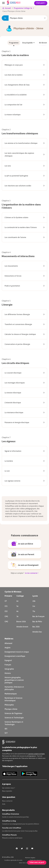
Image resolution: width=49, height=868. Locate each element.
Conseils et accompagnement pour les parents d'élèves (21, 824)
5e (17, 606)
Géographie (9, 669)
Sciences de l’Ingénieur (13, 713)
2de (34, 601)
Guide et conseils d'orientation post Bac (16, 817)
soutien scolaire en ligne (36, 754)
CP (6, 601)
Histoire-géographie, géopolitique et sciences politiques (14, 680)
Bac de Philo (37, 622)
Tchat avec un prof (37, 862)
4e (17, 611)
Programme (14, 43)
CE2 (6, 611)
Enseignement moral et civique (17, 652)
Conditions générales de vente (13, 860)
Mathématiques (11, 694)
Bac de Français (38, 616)
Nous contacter (7, 801)
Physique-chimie (11, 709)
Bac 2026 (36, 627)
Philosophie (9, 705)
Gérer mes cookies (24, 863)
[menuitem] (14, 43)
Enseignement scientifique (15, 656)
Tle (34, 611)
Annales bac (37, 632)
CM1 (6, 616)
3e (17, 616)
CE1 (6, 606)
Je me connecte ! (31, 573)
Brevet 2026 (21, 622)
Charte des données (36, 860)
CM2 (6, 622)
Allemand (8, 643)
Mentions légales (30, 858)
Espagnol (8, 660)
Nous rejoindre (7, 791)
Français (8, 665)
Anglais (8, 648)
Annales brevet (22, 627)
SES (6, 729)
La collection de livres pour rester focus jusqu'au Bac (20, 831)
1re (34, 606)
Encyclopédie (29, 43)
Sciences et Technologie (14, 718)
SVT (6, 733)
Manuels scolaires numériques (12, 838)
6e (17, 601)
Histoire (8, 673)
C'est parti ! (41, 3)
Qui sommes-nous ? (9, 788)
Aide (4, 804)
